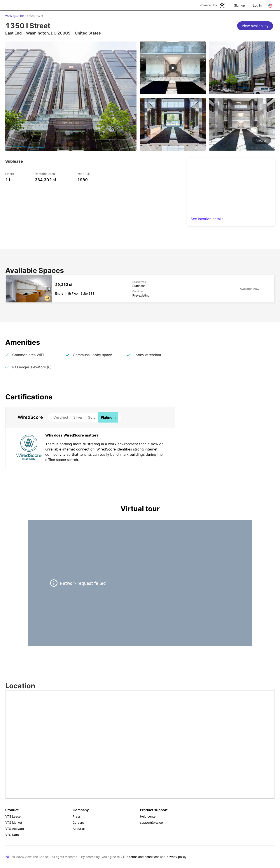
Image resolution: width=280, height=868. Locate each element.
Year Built (84, 173)
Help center (148, 816)
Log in (257, 5)
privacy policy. (177, 857)
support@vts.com (153, 822)
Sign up (240, 5)
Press (77, 816)
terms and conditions (144, 857)
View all (262, 140)
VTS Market (14, 822)
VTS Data (12, 835)
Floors (10, 173)
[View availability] (255, 26)
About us (79, 829)
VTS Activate (15, 829)
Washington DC (15, 16)
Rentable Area (45, 173)
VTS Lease (13, 816)
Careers (78, 822)
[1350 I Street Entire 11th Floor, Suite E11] (140, 289)
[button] (47, 298)
